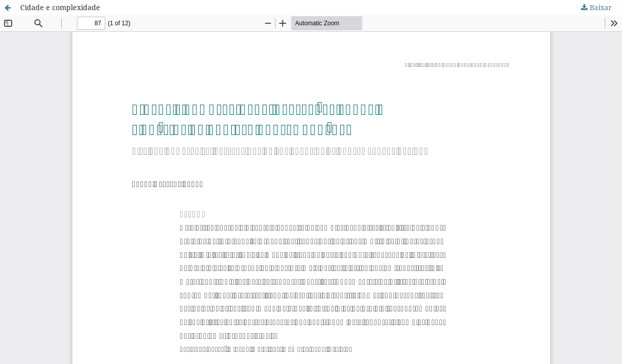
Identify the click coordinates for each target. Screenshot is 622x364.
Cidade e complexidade (60, 7)
